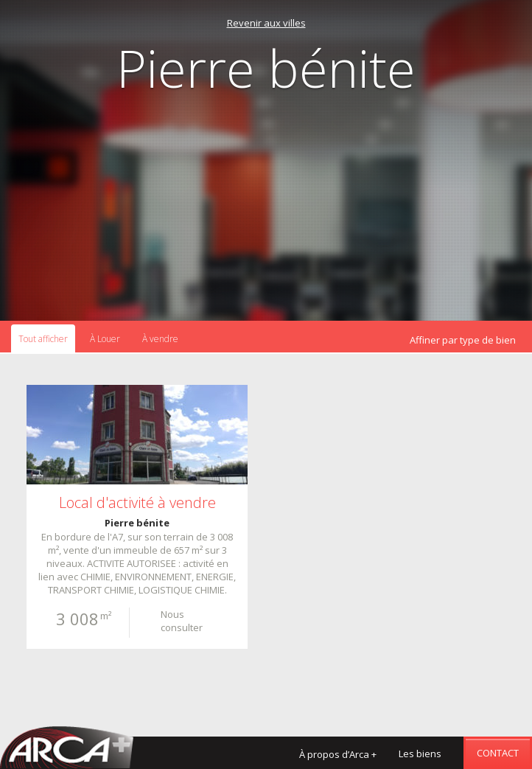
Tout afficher (43, 339)
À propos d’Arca (338, 754)
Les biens (420, 754)
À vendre (160, 339)
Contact (498, 753)
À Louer (105, 339)
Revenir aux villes (266, 23)
